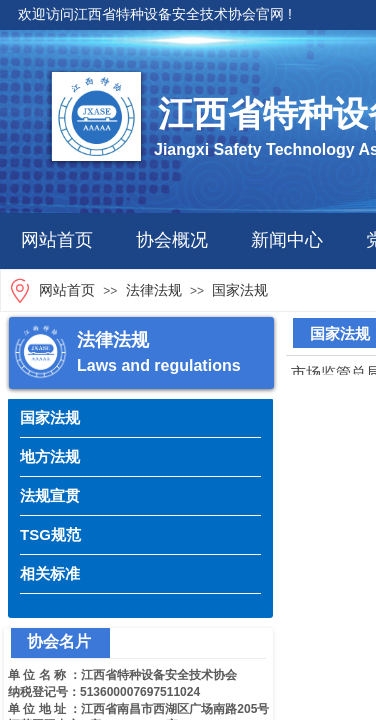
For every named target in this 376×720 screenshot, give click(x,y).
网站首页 (57, 240)
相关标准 (50, 573)
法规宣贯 (50, 495)
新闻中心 (287, 240)
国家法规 (240, 290)
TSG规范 (50, 534)
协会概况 (172, 240)
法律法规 (154, 290)
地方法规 (50, 456)
